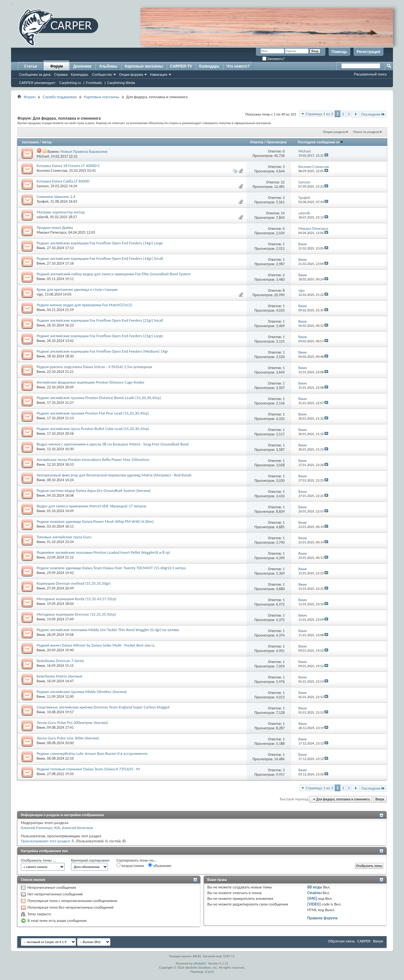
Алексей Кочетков (77, 828)
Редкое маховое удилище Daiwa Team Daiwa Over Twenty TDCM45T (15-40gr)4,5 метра (111, 568)
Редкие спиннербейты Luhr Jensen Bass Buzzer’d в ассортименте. (92, 753)
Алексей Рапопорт (37, 828)
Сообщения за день (35, 75)
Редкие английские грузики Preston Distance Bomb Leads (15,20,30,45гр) (99, 398)
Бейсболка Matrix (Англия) (59, 676)
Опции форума (131, 75)
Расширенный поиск (370, 74)
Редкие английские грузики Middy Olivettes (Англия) (82, 692)
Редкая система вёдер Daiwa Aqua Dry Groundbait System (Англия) (94, 490)
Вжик (41, 248)
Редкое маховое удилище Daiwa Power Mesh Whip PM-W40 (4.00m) (95, 521)
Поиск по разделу (366, 132)
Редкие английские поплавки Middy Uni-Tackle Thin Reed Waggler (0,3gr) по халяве (108, 630)
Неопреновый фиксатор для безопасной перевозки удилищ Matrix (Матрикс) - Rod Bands (114, 475)
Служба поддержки (60, 97)
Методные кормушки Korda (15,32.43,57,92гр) (77, 599)
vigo (40, 294)
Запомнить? (274, 59)
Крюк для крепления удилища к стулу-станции (77, 289)
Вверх (380, 799)
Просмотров (277, 142)
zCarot (209, 972)
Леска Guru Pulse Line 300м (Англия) (68, 738)
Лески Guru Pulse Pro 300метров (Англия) (72, 723)
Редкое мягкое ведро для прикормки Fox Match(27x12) (84, 305)
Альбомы (108, 66)
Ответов (257, 142)
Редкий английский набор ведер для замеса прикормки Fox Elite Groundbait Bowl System (114, 274)
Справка (61, 75)
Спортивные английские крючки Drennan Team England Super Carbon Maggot (103, 707)
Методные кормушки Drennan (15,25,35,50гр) (76, 614)
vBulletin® (200, 963)
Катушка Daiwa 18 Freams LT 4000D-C (68, 166)
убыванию (160, 865)
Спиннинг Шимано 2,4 (56, 197)
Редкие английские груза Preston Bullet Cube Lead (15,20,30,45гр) (93, 429)
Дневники (82, 66)
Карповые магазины (144, 66)
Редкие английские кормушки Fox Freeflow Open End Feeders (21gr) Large (100, 336)
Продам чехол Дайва (55, 227)
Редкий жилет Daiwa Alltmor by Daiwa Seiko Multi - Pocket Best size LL (96, 645)
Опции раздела (334, 132)
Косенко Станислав (52, 170)
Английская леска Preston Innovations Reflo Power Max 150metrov (93, 460)
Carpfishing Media (121, 83)
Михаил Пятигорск (52, 232)
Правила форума (323, 918)
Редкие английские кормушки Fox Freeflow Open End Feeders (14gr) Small (100, 258)
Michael (43, 156)
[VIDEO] (314, 904)
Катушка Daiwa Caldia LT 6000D (63, 181)
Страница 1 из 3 (320, 114)
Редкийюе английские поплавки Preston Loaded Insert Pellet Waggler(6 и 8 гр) (103, 552)
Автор (47, 142)
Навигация (158, 75)
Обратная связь (341, 941)
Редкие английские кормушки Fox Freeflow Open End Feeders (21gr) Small (100, 320)
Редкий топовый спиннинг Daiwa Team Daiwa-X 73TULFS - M (88, 769)
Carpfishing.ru (70, 83)
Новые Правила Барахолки (84, 151)
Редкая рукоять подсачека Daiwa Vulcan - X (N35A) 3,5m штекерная (94, 367)
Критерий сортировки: (91, 860)
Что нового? (238, 66)
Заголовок (30, 142)
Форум (56, 66)
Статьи (31, 66)
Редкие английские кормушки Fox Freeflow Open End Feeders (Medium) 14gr (102, 351)
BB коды (315, 887)
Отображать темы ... (38, 860)
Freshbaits (94, 83)
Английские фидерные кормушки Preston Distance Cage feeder (91, 382)
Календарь (80, 75)
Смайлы (315, 893)
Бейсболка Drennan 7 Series (60, 661)
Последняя (373, 114)
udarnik (42, 217)
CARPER (364, 941)
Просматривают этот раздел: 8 (47, 841)
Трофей (43, 201)
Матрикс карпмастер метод (61, 212)
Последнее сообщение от (321, 142)
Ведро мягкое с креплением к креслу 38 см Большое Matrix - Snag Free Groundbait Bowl (113, 444)
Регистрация (368, 52)
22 (283, 182)
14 (283, 213)
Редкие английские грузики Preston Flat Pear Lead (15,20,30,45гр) (93, 413)
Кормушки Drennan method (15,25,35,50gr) (74, 583)
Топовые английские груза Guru (64, 537)
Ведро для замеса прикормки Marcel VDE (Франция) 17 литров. (92, 506)
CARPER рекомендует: (38, 83)
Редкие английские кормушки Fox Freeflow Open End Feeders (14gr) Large (100, 243)
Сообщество (102, 75)
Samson (43, 186)
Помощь (339, 52)
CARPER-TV (181, 66)
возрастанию (130, 865)
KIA (57, 828)
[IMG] (312, 898)
